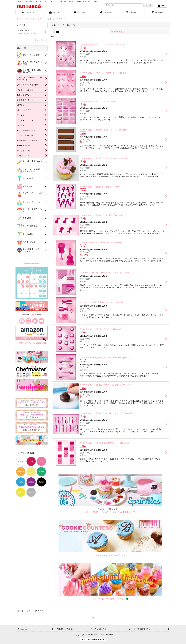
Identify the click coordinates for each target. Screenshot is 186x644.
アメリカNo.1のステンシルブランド (110, 555)
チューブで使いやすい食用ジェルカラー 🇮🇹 (110, 599)
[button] (80, 13)
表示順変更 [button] (117, 32)
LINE (34, 314)
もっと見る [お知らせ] (41, 40)
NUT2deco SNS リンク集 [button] (93, 639)
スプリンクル (130, 512)
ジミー (87, 512)
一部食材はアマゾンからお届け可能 (32, 343)
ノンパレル (118, 512)
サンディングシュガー (101, 512)
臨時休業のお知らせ (32, 263)
